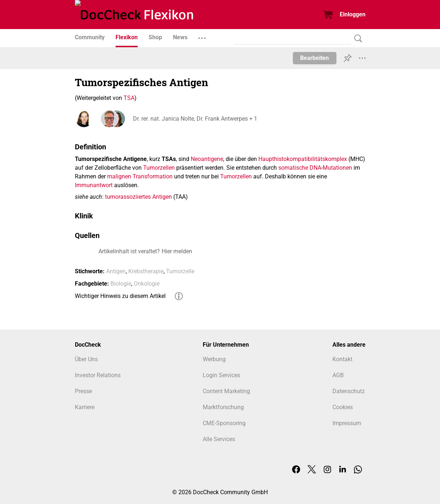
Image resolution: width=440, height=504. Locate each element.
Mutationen (337, 168)
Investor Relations (98, 375)
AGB (338, 375)
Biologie (121, 284)
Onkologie (147, 284)
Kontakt (342, 359)
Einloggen (353, 14)
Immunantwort (94, 185)
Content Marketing (226, 391)
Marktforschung (223, 407)
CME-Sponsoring (224, 423)
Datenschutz (349, 391)
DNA (315, 168)
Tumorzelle (180, 271)
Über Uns (86, 359)
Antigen (116, 271)
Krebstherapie (146, 271)
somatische (293, 168)
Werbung (214, 359)
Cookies (343, 407)
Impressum (347, 423)
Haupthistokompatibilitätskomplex (303, 159)
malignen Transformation (140, 176)
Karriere (85, 407)
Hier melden (177, 251)
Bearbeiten (314, 58)
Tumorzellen (159, 168)
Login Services (221, 375)
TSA (129, 98)
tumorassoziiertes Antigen (138, 197)
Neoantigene (207, 159)
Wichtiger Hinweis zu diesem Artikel (120, 296)
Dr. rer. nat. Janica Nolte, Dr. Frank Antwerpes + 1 (195, 119)
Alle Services (219, 439)
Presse (83, 391)
